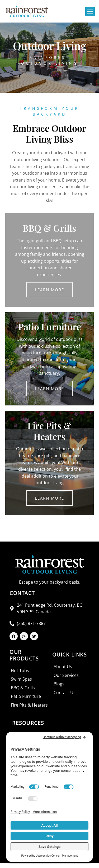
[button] (90, 11)
